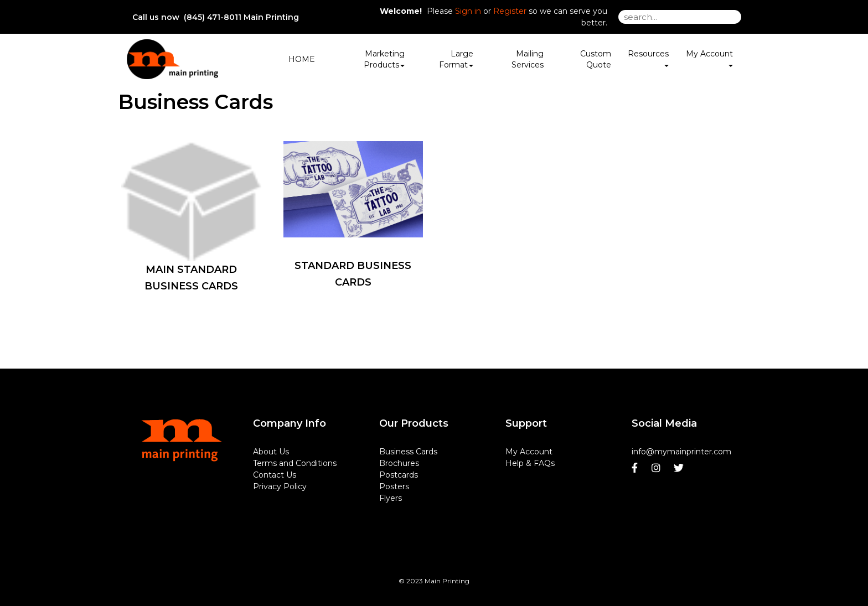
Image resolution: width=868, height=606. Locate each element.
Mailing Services (528, 59)
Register (510, 11)
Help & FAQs (530, 463)
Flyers (391, 498)
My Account (529, 452)
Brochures (399, 463)
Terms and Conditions (295, 463)
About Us (271, 452)
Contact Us (275, 475)
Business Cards (408, 452)
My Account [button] (709, 58)
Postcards (399, 475)
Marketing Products (384, 59)
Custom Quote (596, 59)
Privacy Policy (280, 486)
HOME (302, 59)
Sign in (468, 11)
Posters (394, 486)
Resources (648, 58)
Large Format (456, 59)
